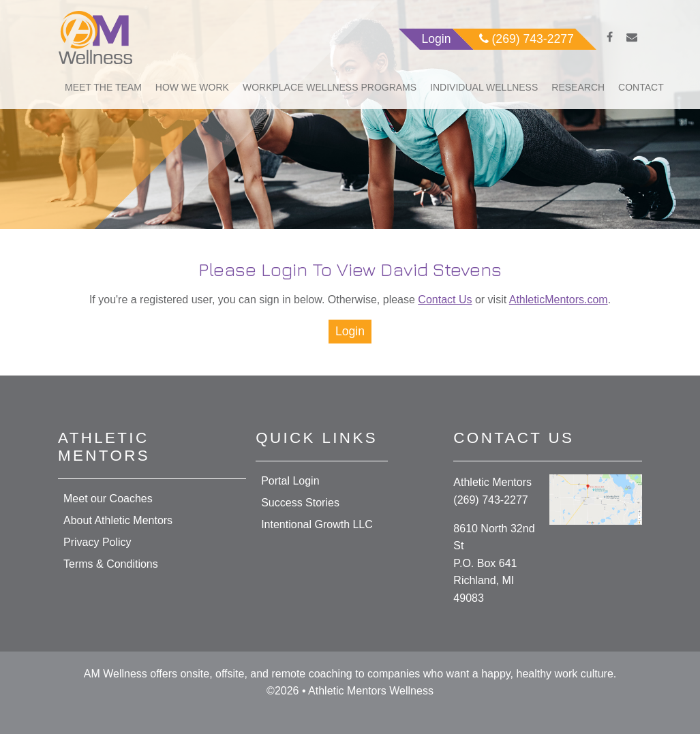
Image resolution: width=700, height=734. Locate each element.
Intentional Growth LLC (317, 524)
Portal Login (290, 481)
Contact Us (445, 300)
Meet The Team (103, 87)
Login (350, 331)
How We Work (192, 87)
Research (578, 87)
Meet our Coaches (108, 499)
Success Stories (300, 503)
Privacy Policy (97, 542)
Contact (641, 87)
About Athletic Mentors (118, 520)
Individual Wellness (484, 87)
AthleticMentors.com (559, 300)
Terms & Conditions (111, 564)
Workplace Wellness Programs (330, 87)
